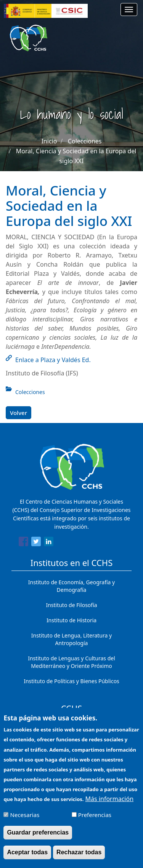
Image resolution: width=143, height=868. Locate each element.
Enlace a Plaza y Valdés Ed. (53, 360)
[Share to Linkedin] (49, 543)
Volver (18, 413)
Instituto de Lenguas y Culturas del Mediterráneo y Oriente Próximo (71, 662)
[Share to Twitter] (36, 543)
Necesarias (25, 818)
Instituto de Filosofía (71, 605)
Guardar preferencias (38, 836)
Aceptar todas (27, 856)
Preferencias (95, 818)
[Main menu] (129, 10)
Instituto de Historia (71, 620)
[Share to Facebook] (23, 543)
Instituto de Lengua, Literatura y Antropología (71, 639)
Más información (109, 802)
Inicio (49, 141)
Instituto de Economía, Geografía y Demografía (71, 586)
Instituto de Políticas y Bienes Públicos (71, 681)
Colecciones (85, 141)
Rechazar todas (79, 856)
